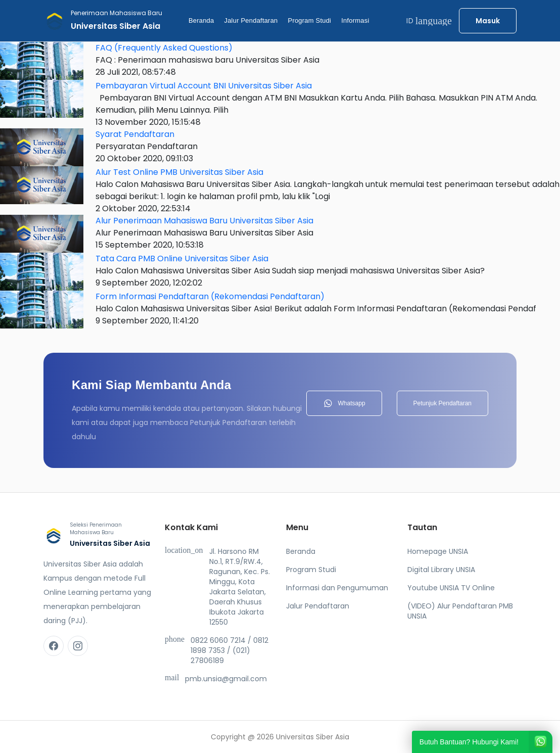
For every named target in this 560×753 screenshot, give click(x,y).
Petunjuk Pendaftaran (442, 403)
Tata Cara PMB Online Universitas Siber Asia (182, 258)
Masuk (488, 21)
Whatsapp (344, 403)
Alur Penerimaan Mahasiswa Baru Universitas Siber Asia (204, 221)
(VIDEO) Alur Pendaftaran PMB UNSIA (460, 611)
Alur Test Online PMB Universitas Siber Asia (179, 172)
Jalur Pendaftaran (251, 20)
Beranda (201, 20)
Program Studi (310, 20)
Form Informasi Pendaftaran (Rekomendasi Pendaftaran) (210, 296)
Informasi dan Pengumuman (337, 588)
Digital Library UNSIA (441, 570)
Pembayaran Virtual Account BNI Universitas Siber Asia (204, 86)
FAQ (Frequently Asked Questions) (164, 48)
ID (429, 21)
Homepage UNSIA (438, 551)
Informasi (355, 20)
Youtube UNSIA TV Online (451, 588)
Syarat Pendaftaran (135, 134)
